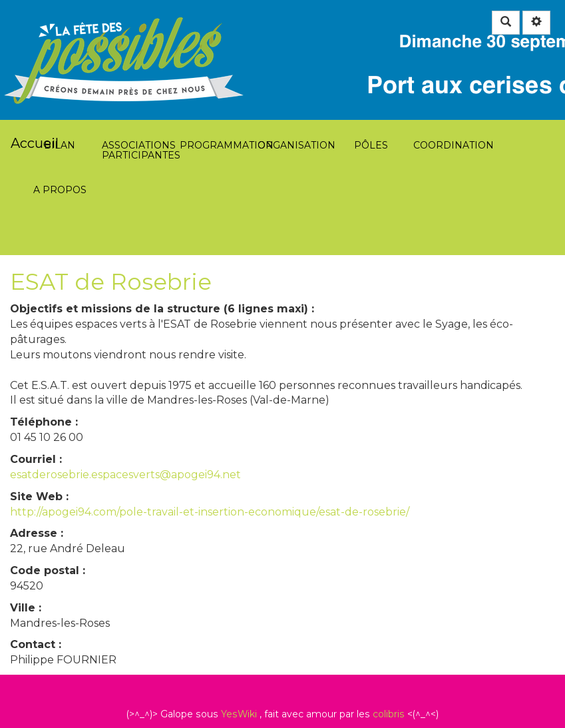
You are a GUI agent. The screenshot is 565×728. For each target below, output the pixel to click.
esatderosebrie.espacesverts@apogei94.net (125, 475)
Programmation (215, 74)
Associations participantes (137, 74)
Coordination (449, 74)
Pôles (371, 74)
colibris (389, 714)
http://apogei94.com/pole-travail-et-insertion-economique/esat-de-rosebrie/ (210, 512)
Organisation (293, 74)
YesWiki (239, 714)
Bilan (60, 74)
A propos (60, 118)
